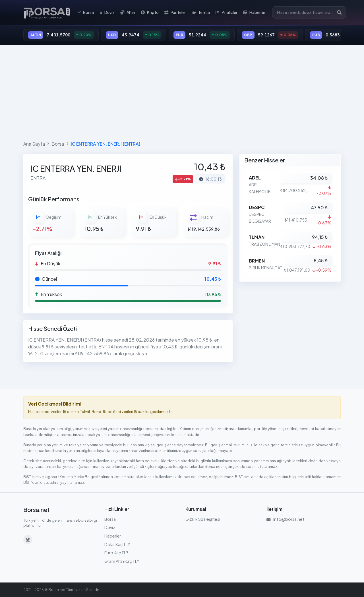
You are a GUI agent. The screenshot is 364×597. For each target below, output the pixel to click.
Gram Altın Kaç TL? (122, 561)
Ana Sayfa (34, 144)
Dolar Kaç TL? (117, 544)
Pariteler (175, 13)
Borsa (85, 13)
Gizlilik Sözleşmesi (203, 519)
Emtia (201, 13)
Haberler (254, 13)
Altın (128, 13)
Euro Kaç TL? (116, 553)
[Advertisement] (182, 92)
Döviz (107, 13)
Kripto (150, 13)
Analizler (227, 13)
